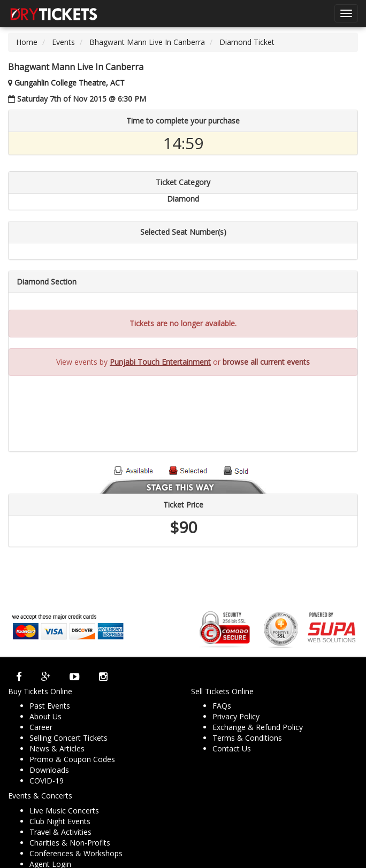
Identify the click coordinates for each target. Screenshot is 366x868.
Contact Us (232, 748)
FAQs (222, 706)
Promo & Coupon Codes (72, 759)
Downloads (49, 770)
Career (41, 727)
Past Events (50, 706)
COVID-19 (47, 781)
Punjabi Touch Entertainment (160, 362)
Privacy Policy (236, 716)
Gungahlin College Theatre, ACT (70, 83)
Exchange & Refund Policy (258, 727)
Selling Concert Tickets (68, 738)
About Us (45, 716)
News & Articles (57, 748)
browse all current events (266, 362)
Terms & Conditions (247, 738)
